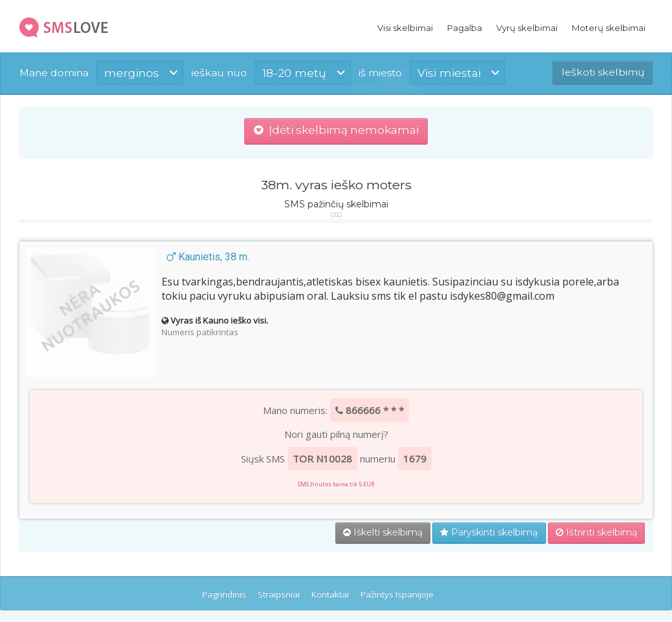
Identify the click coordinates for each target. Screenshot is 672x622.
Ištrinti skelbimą (596, 532)
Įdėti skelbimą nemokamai (336, 130)
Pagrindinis (224, 594)
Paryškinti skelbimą (489, 532)
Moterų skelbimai (609, 28)
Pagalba (465, 28)
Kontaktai (330, 594)
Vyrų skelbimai (527, 28)
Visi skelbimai (405, 28)
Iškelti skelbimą (383, 532)
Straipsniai (279, 594)
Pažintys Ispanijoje (397, 594)
